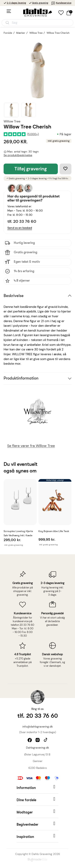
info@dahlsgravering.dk (38, 727)
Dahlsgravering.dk (37, 748)
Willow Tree (12, 121)
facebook (30, 740)
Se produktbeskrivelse (18, 155)
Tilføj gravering (31, 169)
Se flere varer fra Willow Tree (31, 446)
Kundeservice (61, 3)
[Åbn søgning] (37, 23)
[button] (37, 787)
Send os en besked (20, 228)
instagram (38, 740)
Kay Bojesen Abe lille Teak (54, 531)
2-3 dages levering (16, 3)
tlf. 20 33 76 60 (22, 221)
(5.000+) (33, 134)
